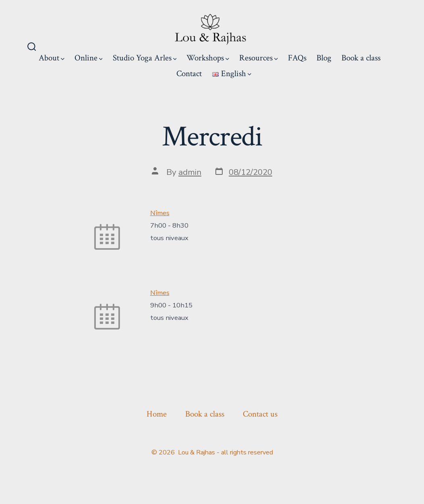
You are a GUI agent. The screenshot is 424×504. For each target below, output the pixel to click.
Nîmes (160, 213)
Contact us (260, 414)
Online (89, 58)
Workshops (208, 58)
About (52, 58)
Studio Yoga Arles (145, 58)
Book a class (361, 58)
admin (190, 172)
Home (157, 414)
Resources (259, 58)
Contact (189, 74)
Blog (324, 58)
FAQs (297, 58)
